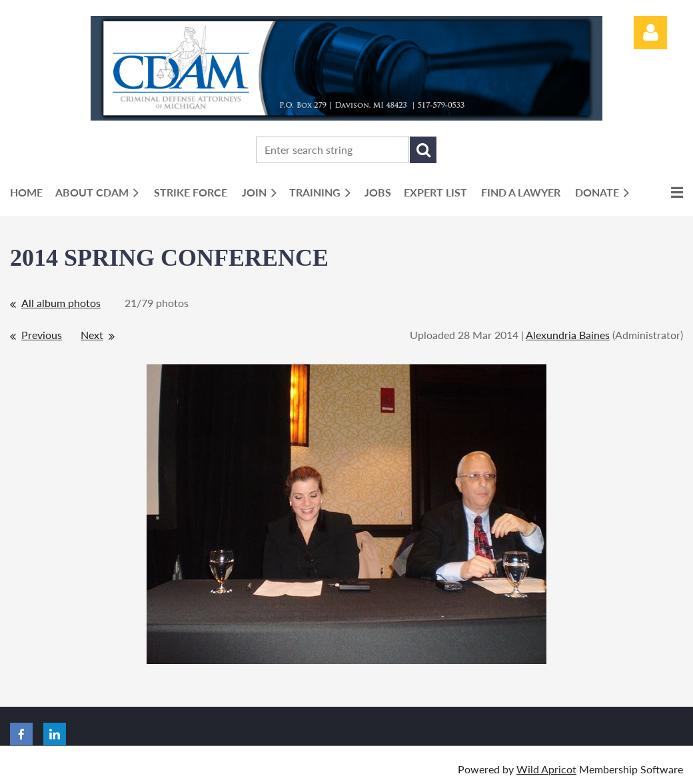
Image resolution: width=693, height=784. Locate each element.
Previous (42, 335)
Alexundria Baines (568, 335)
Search (423, 150)
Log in (650, 33)
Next (92, 335)
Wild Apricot (546, 769)
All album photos (61, 303)
